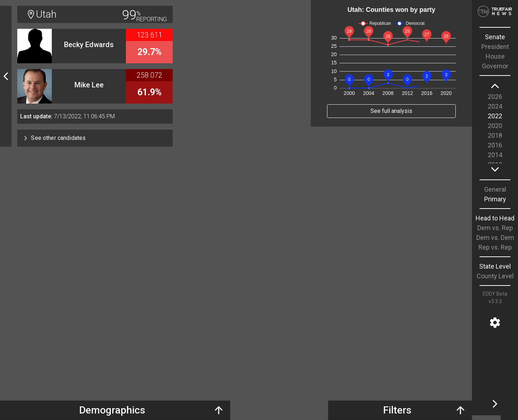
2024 (495, 106)
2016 (495, 145)
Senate (495, 37)
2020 (495, 126)
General (495, 189)
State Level (495, 266)
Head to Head (495, 218)
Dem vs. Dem (495, 238)
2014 (495, 155)
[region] (495, 128)
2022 (495, 116)
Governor (495, 66)
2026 (495, 97)
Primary (495, 199)
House (495, 56)
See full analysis (391, 111)
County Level (495, 276)
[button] (95, 138)
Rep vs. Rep (495, 247)
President (495, 47)
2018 (495, 135)
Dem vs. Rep (495, 228)
